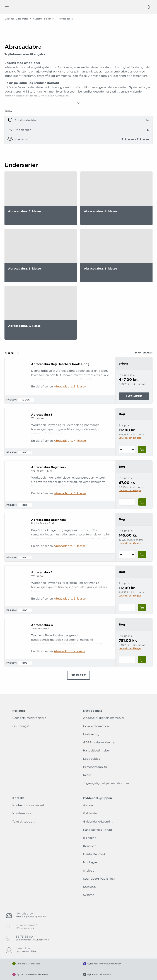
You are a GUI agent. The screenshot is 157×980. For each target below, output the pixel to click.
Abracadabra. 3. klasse (70, 386)
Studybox (90, 887)
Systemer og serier (43, 19)
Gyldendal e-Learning (98, 822)
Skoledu (89, 871)
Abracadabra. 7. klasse (69, 651)
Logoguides (91, 759)
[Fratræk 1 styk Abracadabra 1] (121, 449)
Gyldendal (90, 813)
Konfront (89, 846)
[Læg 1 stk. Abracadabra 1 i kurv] (142, 449)
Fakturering (91, 734)
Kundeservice (22, 813)
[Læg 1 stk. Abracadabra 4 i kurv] (142, 660)
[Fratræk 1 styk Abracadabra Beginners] (121, 502)
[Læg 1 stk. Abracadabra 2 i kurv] (142, 607)
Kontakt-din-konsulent (28, 805)
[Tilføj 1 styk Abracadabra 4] (133, 660)
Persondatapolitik (95, 767)
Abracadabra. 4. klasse (70, 441)
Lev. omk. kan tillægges (130, 438)
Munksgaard (92, 862)
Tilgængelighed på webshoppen (106, 783)
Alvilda (88, 805)
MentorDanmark (94, 854)
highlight (89, 838)
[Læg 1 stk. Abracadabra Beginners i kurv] (142, 502)
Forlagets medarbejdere (29, 718)
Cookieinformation (96, 726)
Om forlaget (21, 726)
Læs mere (137, 397)
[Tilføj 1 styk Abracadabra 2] (133, 607)
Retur (87, 775)
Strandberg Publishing (99, 879)
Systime (89, 895)
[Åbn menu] (7, 7)
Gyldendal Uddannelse (16, 19)
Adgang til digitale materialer (104, 718)
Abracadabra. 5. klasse (70, 599)
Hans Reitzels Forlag (97, 830)
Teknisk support (23, 822)
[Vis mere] (79, 103)
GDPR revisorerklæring (99, 742)
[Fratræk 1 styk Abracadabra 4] (121, 660)
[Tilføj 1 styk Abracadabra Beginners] (133, 502)
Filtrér (14, 353)
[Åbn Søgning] (149, 7)
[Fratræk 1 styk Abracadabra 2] (121, 607)
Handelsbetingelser (96, 750)
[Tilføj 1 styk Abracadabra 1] (133, 449)
